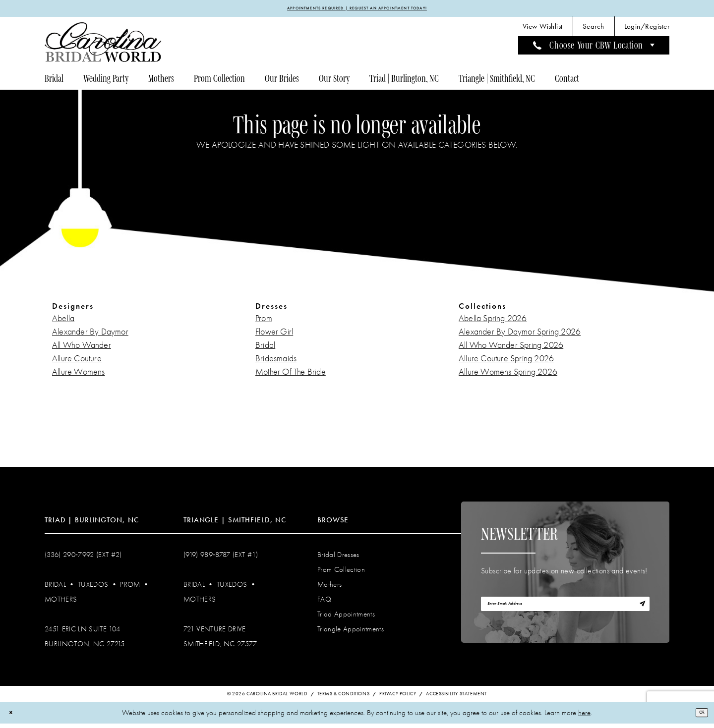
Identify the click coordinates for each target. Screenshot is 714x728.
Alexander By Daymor (90, 335)
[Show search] (594, 30)
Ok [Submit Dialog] (698, 717)
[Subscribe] (638, 612)
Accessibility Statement (456, 698)
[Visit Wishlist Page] (543, 30)
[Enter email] (565, 612)
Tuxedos (93, 588)
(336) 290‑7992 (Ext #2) (83, 558)
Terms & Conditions (344, 698)
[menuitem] (543, 30)
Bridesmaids (276, 362)
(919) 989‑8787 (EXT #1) (221, 558)
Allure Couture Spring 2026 (506, 362)
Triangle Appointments (351, 632)
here (584, 717)
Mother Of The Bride (291, 375)
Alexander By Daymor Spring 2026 (520, 335)
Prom (264, 322)
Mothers (61, 603)
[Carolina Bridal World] (103, 45)
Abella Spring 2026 (493, 322)
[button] (647, 30)
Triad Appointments (346, 617)
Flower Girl (274, 335)
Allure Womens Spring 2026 (508, 375)
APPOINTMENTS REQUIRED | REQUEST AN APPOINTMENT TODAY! (357, 10)
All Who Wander (82, 349)
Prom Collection (341, 573)
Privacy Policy (398, 698)
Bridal (265, 349)
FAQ (324, 603)
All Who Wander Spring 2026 (511, 349)
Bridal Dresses (338, 558)
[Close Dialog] (14, 717)
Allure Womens (79, 375)
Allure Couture (77, 362)
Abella (63, 322)
